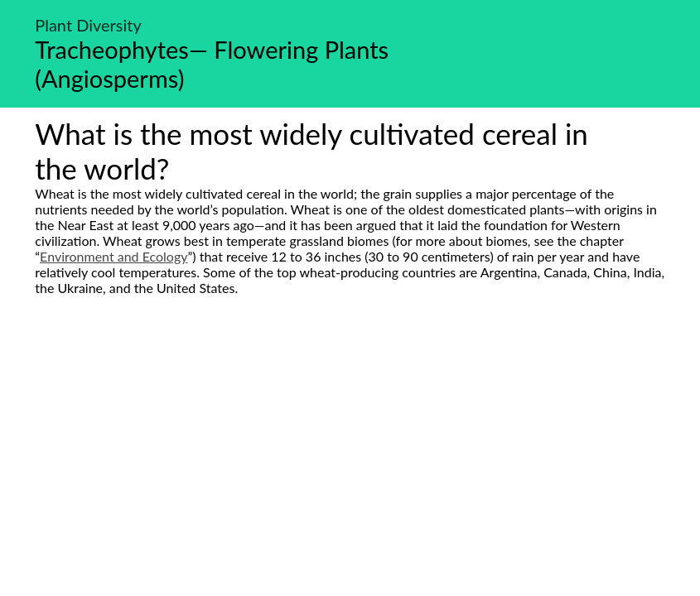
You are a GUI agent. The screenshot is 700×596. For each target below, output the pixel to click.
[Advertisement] (350, 451)
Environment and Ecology (113, 256)
